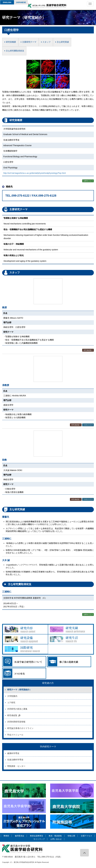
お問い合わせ (56, 839)
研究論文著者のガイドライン (20, 728)
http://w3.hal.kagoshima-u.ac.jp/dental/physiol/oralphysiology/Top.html (35, 173)
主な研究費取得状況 (15, 51)
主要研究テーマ (29, 42)
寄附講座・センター (16, 766)
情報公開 (71, 836)
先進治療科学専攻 (15, 760)
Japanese (21, 2)
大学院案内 (12, 696)
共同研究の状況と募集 (17, 709)
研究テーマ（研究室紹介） (19, 690)
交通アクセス (86, 836)
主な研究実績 (63, 42)
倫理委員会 (20, 836)
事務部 (6, 836)
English (7, 2)
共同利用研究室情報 (16, 722)
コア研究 (11, 703)
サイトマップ (39, 839)
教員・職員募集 (55, 836)
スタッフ (47, 42)
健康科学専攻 (13, 753)
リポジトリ (88, 425)
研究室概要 (11, 42)
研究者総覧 (88, 350)
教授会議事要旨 (37, 836)
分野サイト (88, 181)
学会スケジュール (15, 735)
